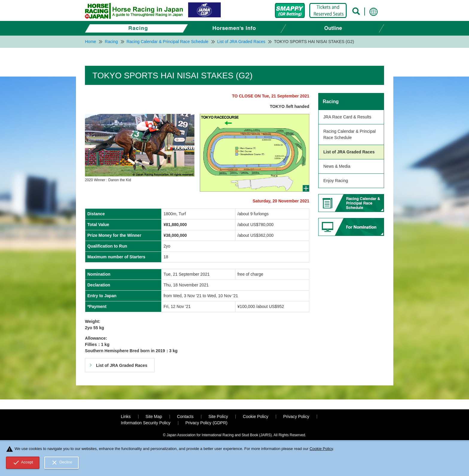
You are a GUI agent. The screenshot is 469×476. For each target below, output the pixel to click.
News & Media (337, 166)
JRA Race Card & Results (347, 117)
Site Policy (218, 416)
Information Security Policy (146, 423)
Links (126, 416)
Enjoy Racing (336, 181)
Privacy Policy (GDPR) (207, 423)
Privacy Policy (296, 416)
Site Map (154, 416)
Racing (331, 102)
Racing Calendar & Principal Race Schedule (350, 134)
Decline (62, 463)
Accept (23, 463)
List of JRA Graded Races (349, 152)
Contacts (185, 416)
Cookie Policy (256, 416)
